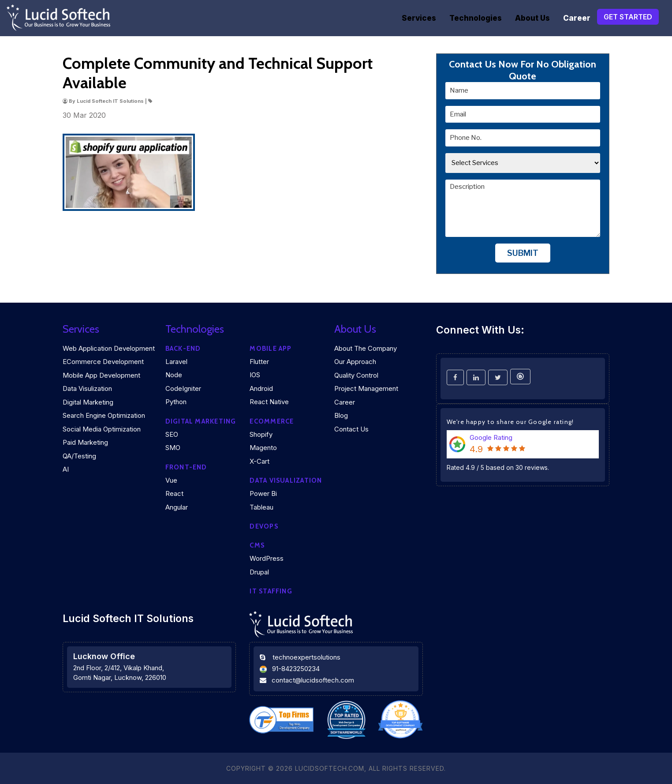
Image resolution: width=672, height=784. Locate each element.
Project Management (366, 388)
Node (174, 375)
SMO (173, 448)
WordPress (267, 558)
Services (419, 18)
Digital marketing (201, 421)
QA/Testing (79, 456)
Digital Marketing (88, 402)
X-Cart (259, 461)
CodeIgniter (183, 388)
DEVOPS (264, 526)
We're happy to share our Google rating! (510, 422)
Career (577, 18)
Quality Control (356, 375)
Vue (171, 480)
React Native (269, 402)
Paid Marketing (85, 442)
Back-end (183, 349)
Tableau (261, 507)
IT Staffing (271, 591)
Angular (177, 507)
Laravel (176, 362)
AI (66, 469)
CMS (257, 545)
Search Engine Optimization (104, 415)
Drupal (259, 572)
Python (176, 402)
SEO (172, 434)
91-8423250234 (296, 669)
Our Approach (355, 362)
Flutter (259, 362)
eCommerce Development (103, 362)
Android (261, 388)
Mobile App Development (101, 375)
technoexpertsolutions (306, 657)
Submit (523, 253)
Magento (263, 448)
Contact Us (351, 429)
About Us (532, 18)
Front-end (186, 467)
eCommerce (272, 421)
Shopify (261, 434)
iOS (255, 375)
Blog (341, 415)
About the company (366, 348)
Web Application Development (109, 348)
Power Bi (263, 493)
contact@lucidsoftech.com (313, 680)
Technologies (476, 18)
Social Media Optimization (102, 429)
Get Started (628, 17)
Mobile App (271, 349)
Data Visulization (87, 388)
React (174, 493)
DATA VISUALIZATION (286, 480)
